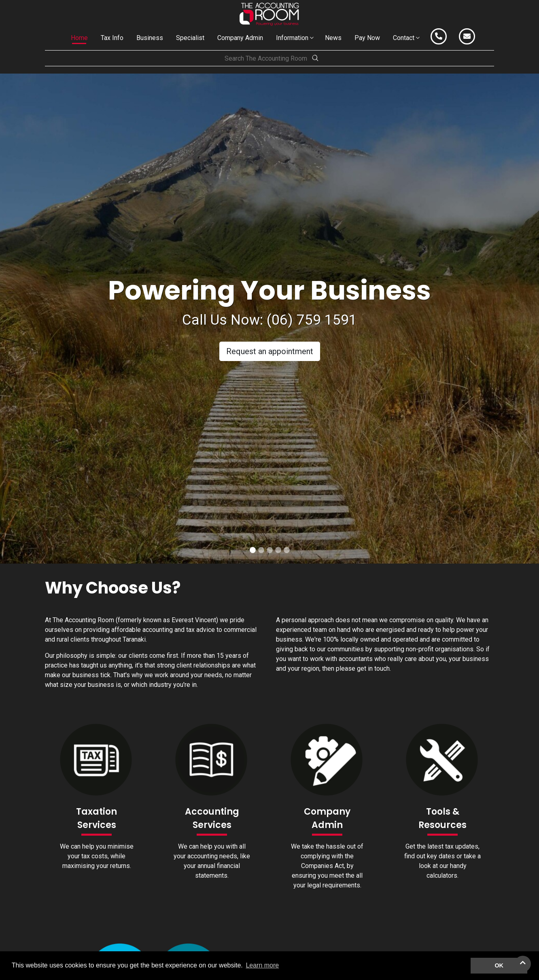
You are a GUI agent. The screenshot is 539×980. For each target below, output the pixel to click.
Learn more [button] (262, 965)
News (333, 38)
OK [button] (499, 965)
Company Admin (240, 38)
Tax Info (112, 38)
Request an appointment (270, 351)
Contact (404, 38)
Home (79, 38)
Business (150, 38)
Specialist (190, 38)
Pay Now (367, 38)
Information (292, 38)
